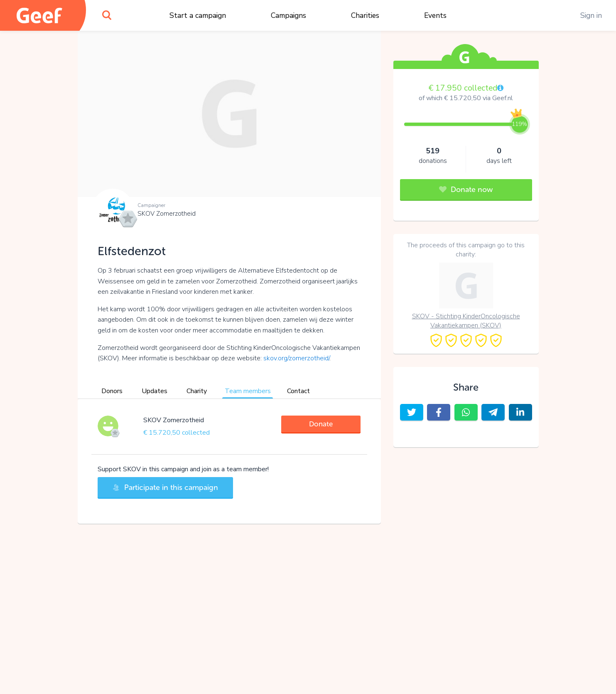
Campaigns (288, 15)
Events (435, 15)
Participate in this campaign (165, 487)
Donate (321, 424)
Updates (155, 391)
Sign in (591, 15)
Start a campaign (198, 15)
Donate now (466, 189)
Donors (112, 391)
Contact (298, 391)
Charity (197, 391)
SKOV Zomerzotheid (167, 214)
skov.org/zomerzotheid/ (296, 358)
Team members (248, 391)
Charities (365, 15)
